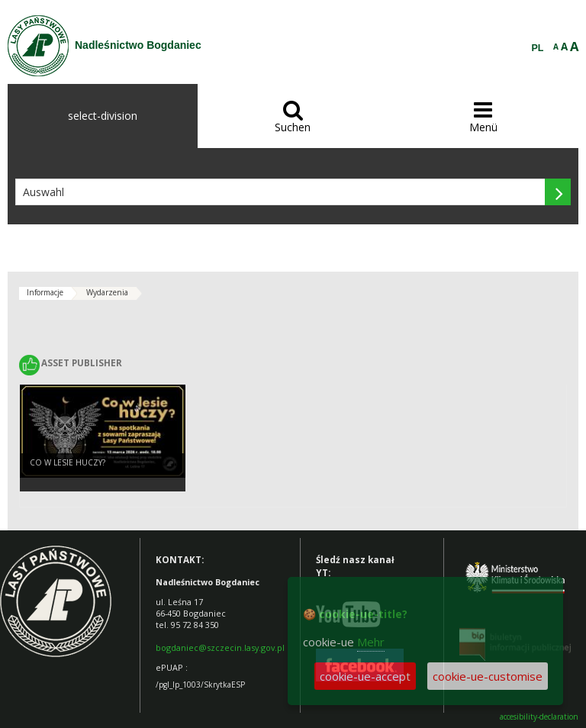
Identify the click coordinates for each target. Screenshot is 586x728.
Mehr (371, 642)
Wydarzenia (107, 292)
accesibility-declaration (539, 717)
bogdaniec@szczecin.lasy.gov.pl (220, 647)
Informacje (45, 292)
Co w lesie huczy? (68, 462)
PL (538, 48)
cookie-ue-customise (488, 676)
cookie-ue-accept (365, 676)
